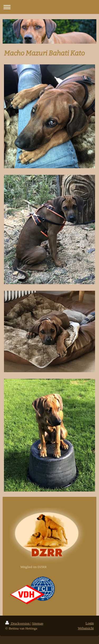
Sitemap (38, 623)
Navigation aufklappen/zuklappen (49, 7)
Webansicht (86, 628)
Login (90, 623)
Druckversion (18, 623)
